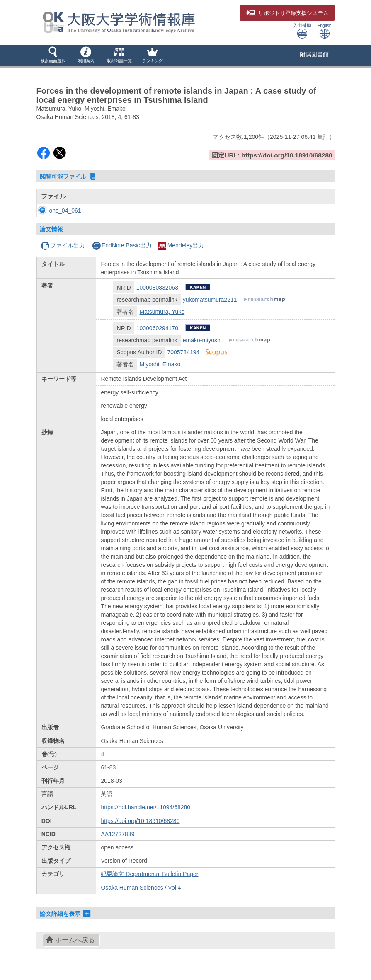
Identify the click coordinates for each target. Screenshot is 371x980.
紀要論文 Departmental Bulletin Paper (149, 874)
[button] (53, 56)
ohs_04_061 (57, 211)
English (324, 31)
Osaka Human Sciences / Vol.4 (141, 888)
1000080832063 (157, 288)
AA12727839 (118, 834)
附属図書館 (314, 54)
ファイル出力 (63, 245)
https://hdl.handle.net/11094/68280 (145, 807)
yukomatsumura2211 (210, 300)
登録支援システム (287, 13)
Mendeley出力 (181, 245)
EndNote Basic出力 (122, 245)
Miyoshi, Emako (160, 364)
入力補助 (302, 31)
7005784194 (183, 352)
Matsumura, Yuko (162, 312)
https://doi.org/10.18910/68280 (140, 821)
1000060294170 (157, 328)
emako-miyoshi (202, 340)
